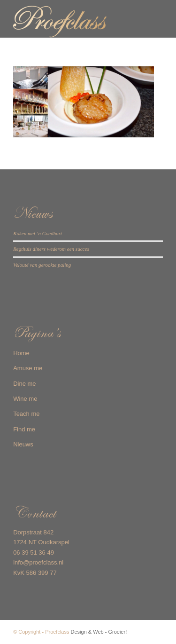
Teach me (26, 414)
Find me (24, 429)
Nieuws (23, 444)
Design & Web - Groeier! (99, 632)
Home (21, 353)
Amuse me (28, 368)
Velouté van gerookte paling (42, 265)
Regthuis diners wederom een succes (51, 249)
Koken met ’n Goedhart (38, 233)
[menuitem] (150, 19)
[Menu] (150, 19)
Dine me (24, 384)
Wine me (25, 399)
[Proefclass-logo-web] (73, 19)
